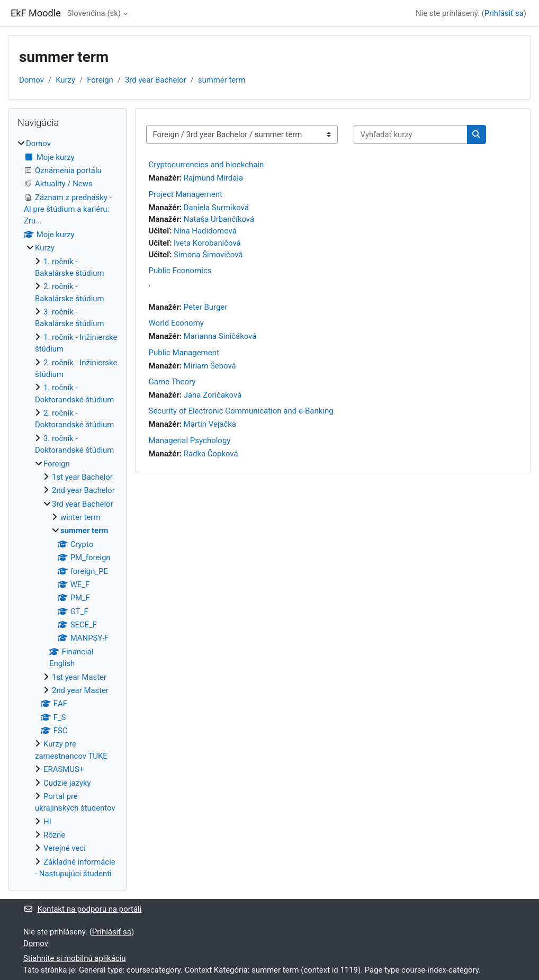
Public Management (184, 353)
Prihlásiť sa (504, 13)
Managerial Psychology (190, 440)
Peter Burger (206, 307)
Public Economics (180, 271)
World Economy (176, 323)
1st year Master (79, 677)
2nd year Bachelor (83, 490)
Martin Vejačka (210, 424)
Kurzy (65, 80)
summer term (222, 80)
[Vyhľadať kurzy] (411, 134)
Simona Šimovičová (208, 255)
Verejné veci (65, 848)
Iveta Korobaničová (207, 243)
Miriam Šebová (210, 366)
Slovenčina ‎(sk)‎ (94, 13)
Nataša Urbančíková (219, 219)
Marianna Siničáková (220, 336)
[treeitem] (68, 509)
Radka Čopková (211, 454)
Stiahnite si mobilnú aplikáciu (74, 958)
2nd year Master (80, 690)
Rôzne (54, 835)
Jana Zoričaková (213, 395)
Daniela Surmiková (216, 208)
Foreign (100, 80)
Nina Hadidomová (205, 231)
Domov (32, 80)
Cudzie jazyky (67, 783)
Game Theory (172, 382)
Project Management (186, 194)
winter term (80, 517)
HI (47, 822)
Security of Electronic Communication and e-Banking (241, 411)
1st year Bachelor (82, 477)
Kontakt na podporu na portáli (82, 909)
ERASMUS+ (64, 769)
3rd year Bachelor (156, 80)
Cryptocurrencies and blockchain (206, 165)
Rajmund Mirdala (213, 178)
